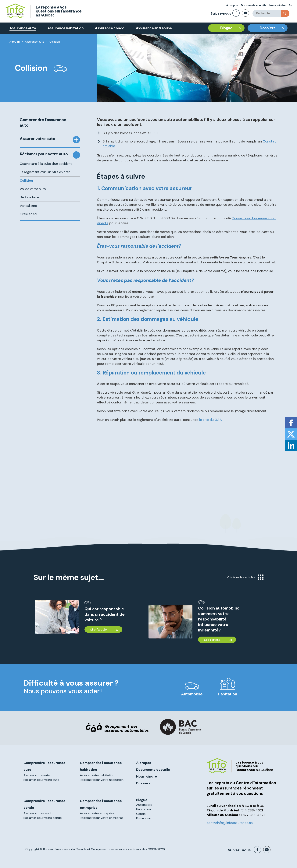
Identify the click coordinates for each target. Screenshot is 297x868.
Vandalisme (28, 206)
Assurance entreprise (154, 28)
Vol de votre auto (33, 189)
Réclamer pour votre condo (43, 818)
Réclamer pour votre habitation (102, 780)
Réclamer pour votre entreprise (102, 818)
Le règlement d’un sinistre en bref (45, 172)
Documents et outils (254, 5)
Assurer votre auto (37, 139)
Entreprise (143, 818)
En (290, 5)
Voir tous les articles (245, 577)
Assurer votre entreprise (97, 813)
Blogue (226, 28)
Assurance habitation (65, 28)
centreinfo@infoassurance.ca (230, 823)
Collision (26, 181)
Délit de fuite (29, 197)
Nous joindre (277, 5)
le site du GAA (211, 420)
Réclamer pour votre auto (44, 154)
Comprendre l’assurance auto (43, 123)
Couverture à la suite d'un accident (46, 164)
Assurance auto (23, 28)
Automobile (192, 694)
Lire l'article (98, 629)
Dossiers (268, 28)
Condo (141, 814)
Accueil (15, 42)
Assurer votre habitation (97, 775)
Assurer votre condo (38, 813)
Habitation (227, 694)
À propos (232, 5)
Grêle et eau (29, 214)
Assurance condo (110, 28)
